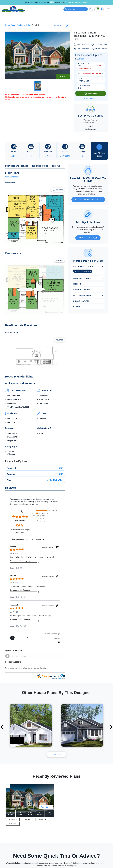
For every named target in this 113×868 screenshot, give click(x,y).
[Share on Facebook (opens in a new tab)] (17, 569)
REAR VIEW (28, 820)
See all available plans (78, 2)
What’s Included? (91, 99)
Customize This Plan (88, 238)
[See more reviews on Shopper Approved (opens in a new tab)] (25, 568)
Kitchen (77, 284)
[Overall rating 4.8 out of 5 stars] (20, 517)
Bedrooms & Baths (82, 278)
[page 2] (18, 638)
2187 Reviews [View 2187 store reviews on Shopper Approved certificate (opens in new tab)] (23, 521)
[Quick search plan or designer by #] (76, 9)
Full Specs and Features (17, 166)
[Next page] (37, 638)
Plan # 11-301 (46, 807)
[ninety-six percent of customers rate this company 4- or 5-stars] (20, 529)
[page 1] (12, 638)
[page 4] (27, 638)
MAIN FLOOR (42, 820)
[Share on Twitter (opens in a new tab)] (21, 568)
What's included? (12, 177)
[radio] (46, 511)
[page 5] (32, 638)
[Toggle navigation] (108, 9)
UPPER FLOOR (13, 826)
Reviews (56, 166)
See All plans (57, 754)
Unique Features (81, 301)
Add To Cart (91, 94)
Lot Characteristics (83, 267)
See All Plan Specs (99, 151)
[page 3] (23, 638)
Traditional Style (24, 25)
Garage (77, 307)
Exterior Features (82, 296)
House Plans (10, 25)
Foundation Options (40, 166)
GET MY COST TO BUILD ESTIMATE (88, 200)
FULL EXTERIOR (13, 820)
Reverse (63, 77)
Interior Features (82, 290)
